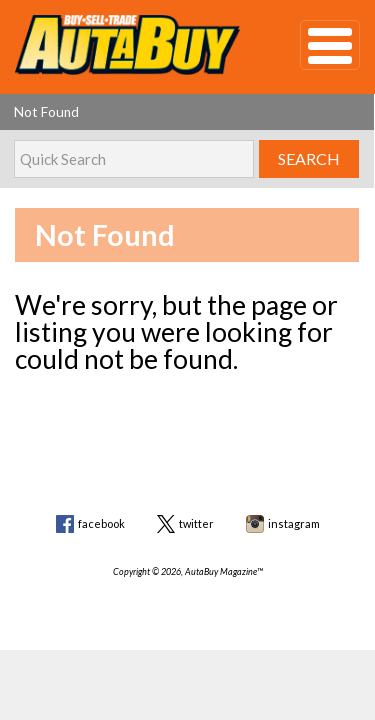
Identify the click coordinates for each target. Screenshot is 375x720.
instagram (294, 523)
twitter (196, 523)
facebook (101, 523)
